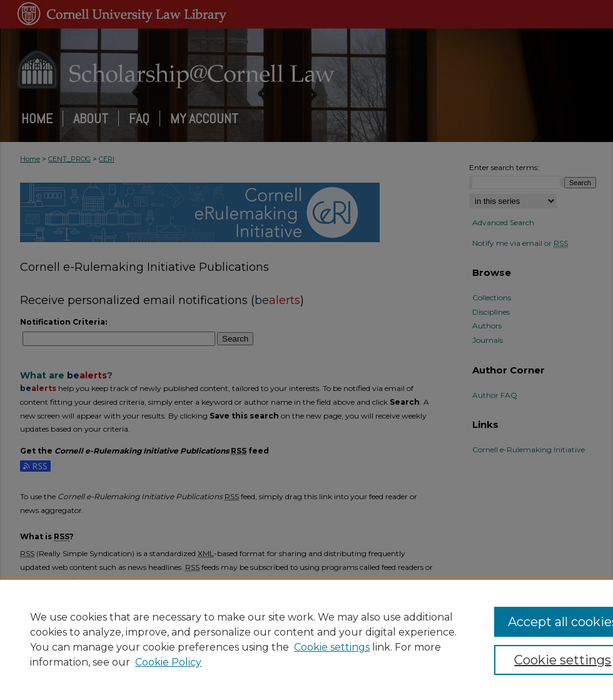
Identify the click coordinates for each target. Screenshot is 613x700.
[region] (306, 639)
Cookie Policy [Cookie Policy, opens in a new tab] (168, 662)
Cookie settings (332, 647)
